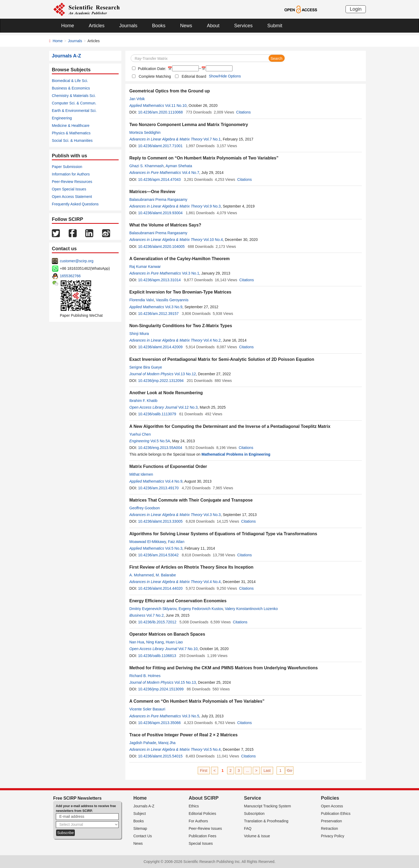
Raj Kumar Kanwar (145, 267)
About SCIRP (204, 798)
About (213, 26)
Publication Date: (152, 69)
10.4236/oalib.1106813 (157, 656)
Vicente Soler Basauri (147, 709)
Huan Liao (174, 642)
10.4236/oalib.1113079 (157, 414)
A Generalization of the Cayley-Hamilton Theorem (179, 259)
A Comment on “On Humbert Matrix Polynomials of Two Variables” (197, 701)
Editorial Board (194, 76)
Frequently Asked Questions (75, 204)
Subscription (254, 814)
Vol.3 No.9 (174, 307)
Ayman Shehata (179, 166)
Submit (275, 26)
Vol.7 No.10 (188, 649)
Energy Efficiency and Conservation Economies (178, 601)
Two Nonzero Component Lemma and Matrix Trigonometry (189, 125)
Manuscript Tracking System (267, 806)
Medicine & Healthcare (71, 126)
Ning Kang (155, 642)
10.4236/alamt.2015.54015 (160, 756)
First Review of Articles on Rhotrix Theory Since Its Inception (191, 567)
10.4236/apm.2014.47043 (160, 179)
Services (243, 26)
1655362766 (70, 276)
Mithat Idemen (141, 474)
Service (253, 798)
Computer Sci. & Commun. (74, 103)
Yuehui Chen (140, 434)
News (186, 26)
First (204, 771)
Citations (243, 112)
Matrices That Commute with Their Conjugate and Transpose (191, 500)
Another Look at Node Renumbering (166, 393)
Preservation (331, 821)
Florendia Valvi (142, 300)
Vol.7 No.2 (155, 615)
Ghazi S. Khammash (146, 166)
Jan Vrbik (137, 99)
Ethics (194, 806)
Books (159, 26)
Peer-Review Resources (72, 182)
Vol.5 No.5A (160, 441)
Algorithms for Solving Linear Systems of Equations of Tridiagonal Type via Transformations (223, 534)
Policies (330, 798)
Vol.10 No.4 (213, 240)
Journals (128, 26)
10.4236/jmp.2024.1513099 (161, 689)
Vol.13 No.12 (185, 374)
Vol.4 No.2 (212, 340)
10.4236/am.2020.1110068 (160, 112)
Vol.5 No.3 (174, 548)
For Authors (198, 821)
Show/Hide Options (225, 76)
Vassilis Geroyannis (172, 300)
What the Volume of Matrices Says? (165, 225)
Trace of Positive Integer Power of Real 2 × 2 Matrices (183, 735)
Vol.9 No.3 (212, 206)
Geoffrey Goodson (145, 508)
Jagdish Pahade (143, 743)
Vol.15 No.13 (185, 682)
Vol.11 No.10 (176, 105)
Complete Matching (155, 76)
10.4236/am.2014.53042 (158, 555)
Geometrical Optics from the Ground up (170, 91)
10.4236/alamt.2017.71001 (160, 146)
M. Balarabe (166, 575)
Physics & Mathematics (71, 133)
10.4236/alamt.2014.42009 (160, 347)
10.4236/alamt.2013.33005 (160, 521)
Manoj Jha (167, 743)
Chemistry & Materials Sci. (74, 96)
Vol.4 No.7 (191, 173)
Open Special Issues (69, 189)
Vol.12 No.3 (188, 407)
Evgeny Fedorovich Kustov (201, 609)
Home (68, 26)
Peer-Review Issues (205, 828)
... (247, 771)
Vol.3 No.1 (191, 273)
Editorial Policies (202, 814)
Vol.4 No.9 (174, 481)
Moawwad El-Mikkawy (148, 542)
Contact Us (143, 836)
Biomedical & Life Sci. (70, 81)
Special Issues (201, 843)
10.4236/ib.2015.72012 (157, 622)
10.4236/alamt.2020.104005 (161, 247)
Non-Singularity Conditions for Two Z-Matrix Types (181, 326)
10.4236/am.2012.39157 (158, 314)
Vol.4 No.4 (212, 582)
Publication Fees (203, 836)
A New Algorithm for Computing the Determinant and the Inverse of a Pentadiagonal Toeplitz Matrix (230, 426)
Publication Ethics (336, 814)
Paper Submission (67, 167)
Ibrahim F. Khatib (143, 401)
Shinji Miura (139, 334)
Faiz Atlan (176, 542)
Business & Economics (71, 88)
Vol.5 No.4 (212, 749)
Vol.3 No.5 (191, 716)
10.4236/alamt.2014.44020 (160, 588)
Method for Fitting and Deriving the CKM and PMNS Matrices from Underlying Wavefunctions (224, 668)
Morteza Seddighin (145, 132)
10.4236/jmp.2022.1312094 (161, 381)
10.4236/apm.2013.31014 (160, 280)
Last (267, 771)
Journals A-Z (144, 806)
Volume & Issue (257, 836)
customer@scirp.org (77, 261)
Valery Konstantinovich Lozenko (251, 609)
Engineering (62, 118)
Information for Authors (71, 174)
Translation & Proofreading (266, 821)
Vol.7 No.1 (212, 139)
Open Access (332, 806)
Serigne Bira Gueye (146, 367)
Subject (140, 814)
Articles (97, 26)
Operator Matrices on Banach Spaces (167, 634)
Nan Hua (137, 642)
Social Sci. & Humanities (72, 140)
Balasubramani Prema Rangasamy (158, 200)
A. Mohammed (141, 575)
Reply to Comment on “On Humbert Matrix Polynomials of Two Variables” (204, 158)
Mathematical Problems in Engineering (236, 454)
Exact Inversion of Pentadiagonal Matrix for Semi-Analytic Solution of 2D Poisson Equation (222, 359)
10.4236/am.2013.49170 (158, 488)
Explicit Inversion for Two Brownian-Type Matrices (180, 292)
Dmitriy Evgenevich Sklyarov (153, 609)
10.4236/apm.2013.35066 (160, 723)
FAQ (248, 828)
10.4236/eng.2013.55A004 (160, 448)
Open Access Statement (72, 197)
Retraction (329, 828)
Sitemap (140, 828)
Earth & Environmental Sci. (74, 111)
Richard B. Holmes (145, 676)
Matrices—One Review (152, 192)
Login (356, 9)
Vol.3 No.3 (212, 515)
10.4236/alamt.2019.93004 (160, 213)
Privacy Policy (333, 836)
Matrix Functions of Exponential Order (168, 466)
